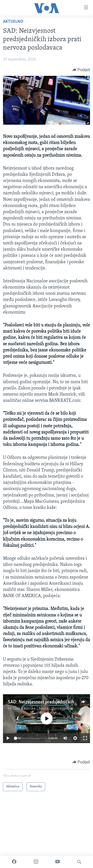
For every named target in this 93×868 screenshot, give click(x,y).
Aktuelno (13, 22)
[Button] (81, 70)
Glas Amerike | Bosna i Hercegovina (43, 709)
